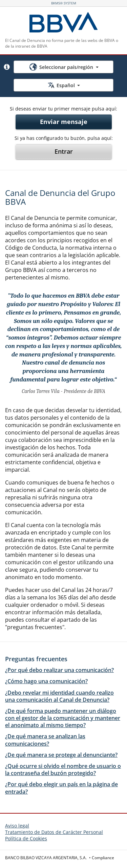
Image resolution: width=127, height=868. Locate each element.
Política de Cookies (26, 838)
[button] (7, 67)
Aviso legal (17, 826)
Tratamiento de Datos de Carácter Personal (54, 832)
